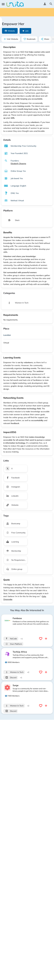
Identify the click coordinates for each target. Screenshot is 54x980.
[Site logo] (15, 4)
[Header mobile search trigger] (51, 4)
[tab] (27, 336)
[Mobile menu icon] (3, 4)
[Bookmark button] (41, 639)
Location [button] (7, 335)
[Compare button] (46, 639)
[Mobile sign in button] (45, 4)
